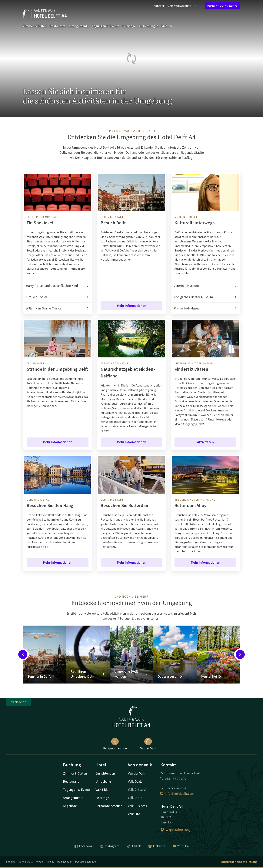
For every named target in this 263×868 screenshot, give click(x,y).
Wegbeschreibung (175, 830)
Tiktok (134, 846)
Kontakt (159, 6)
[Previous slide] (23, 654)
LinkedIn (157, 846)
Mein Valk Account (179, 6)
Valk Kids (102, 790)
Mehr (168, 26)
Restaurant (58, 26)
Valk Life (134, 814)
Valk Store (135, 798)
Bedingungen (65, 862)
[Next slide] (240, 654)
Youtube (181, 846)
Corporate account (109, 806)
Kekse (39, 862)
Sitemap (11, 862)
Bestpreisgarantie (115, 744)
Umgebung (103, 781)
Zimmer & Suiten (35, 26)
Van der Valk (148, 744)
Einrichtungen (149, 26)
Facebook (84, 846)
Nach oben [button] (18, 702)
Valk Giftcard (137, 790)
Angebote (70, 806)
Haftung (50, 862)
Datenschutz (26, 862)
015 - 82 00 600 (173, 779)
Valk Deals (135, 781)
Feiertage (129, 26)
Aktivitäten (205, 442)
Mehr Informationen (132, 306)
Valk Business (137, 806)
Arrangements (79, 26)
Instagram (110, 846)
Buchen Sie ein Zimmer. (223, 6)
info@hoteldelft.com (177, 794)
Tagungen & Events (105, 26)
